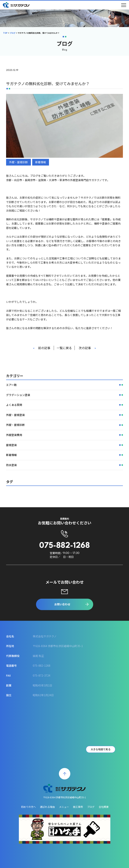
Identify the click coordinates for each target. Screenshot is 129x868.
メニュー (64, 807)
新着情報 (41, 162)
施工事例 (78, 807)
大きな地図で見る (101, 749)
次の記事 (85, 348)
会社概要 (104, 807)
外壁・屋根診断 (18, 162)
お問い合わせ (62, 604)
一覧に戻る (64, 348)
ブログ (13, 33)
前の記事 (44, 348)
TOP (5, 33)
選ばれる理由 (47, 807)
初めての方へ (28, 807)
